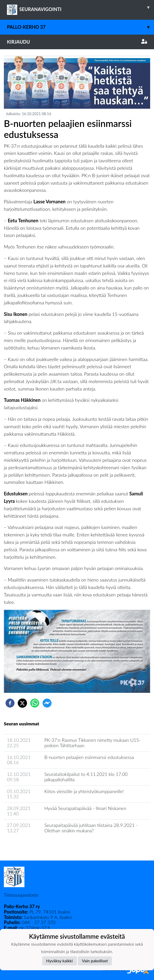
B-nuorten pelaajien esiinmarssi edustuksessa (89, 757)
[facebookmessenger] (47, 703)
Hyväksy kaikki (60, 961)
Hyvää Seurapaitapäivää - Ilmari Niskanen (85, 808)
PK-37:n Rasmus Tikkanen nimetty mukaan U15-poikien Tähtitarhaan (92, 743)
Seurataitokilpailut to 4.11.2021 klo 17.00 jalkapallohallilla (86, 777)
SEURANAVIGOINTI (80, 7)
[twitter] (22, 703)
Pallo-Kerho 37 (80, 27)
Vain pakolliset (95, 961)
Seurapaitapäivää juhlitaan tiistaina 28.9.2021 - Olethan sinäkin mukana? (91, 828)
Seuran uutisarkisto (27, 845)
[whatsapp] (35, 703)
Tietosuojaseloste (21, 895)
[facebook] (10, 703)
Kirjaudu (77, 42)
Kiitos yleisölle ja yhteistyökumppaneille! (84, 791)
